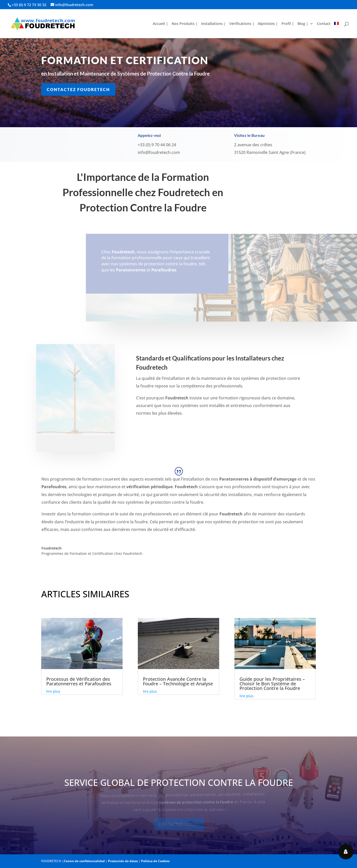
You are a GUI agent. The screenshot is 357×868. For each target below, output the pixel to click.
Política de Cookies (155, 861)
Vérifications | (242, 24)
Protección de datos (123, 861)
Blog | (303, 24)
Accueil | (160, 24)
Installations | (213, 24)
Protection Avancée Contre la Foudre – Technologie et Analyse (178, 681)
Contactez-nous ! (179, 824)
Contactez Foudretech (79, 89)
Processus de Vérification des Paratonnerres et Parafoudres (79, 681)
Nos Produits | (185, 24)
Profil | (288, 24)
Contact (324, 24)
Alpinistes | (268, 24)
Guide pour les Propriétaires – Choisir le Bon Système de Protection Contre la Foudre (272, 684)
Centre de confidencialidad (84, 861)
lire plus (53, 691)
